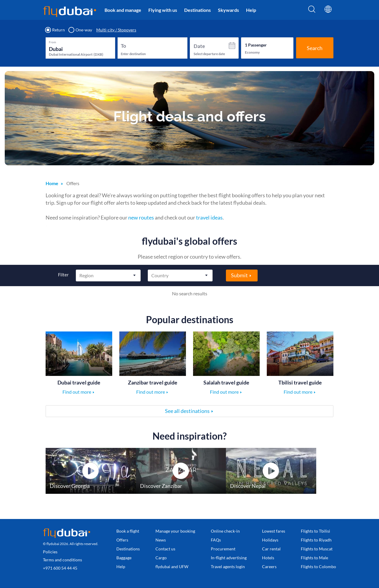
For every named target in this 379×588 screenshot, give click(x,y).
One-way (81, 30)
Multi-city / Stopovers (116, 30)
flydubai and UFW (172, 567)
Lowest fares (274, 531)
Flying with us (163, 10)
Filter (63, 275)
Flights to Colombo (318, 567)
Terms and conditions (62, 560)
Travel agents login (228, 567)
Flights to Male (314, 558)
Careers (269, 567)
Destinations (197, 10)
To (123, 46)
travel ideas (209, 217)
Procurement (223, 549)
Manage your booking (175, 531)
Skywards (228, 10)
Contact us (165, 549)
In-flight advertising (229, 558)
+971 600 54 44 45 (60, 568)
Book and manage (123, 10)
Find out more (77, 392)
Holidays (270, 540)
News (161, 540)
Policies (50, 552)
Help (251, 10)
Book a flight (128, 531)
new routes (141, 217)
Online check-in (225, 531)
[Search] (312, 11)
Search (315, 48)
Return (55, 30)
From (52, 42)
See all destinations (187, 411)
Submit (239, 275)
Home (52, 183)
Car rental (271, 549)
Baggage (124, 558)
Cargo (161, 558)
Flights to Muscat (317, 549)
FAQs (216, 540)
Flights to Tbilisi (315, 531)
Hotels (268, 558)
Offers (122, 540)
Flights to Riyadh (316, 540)
